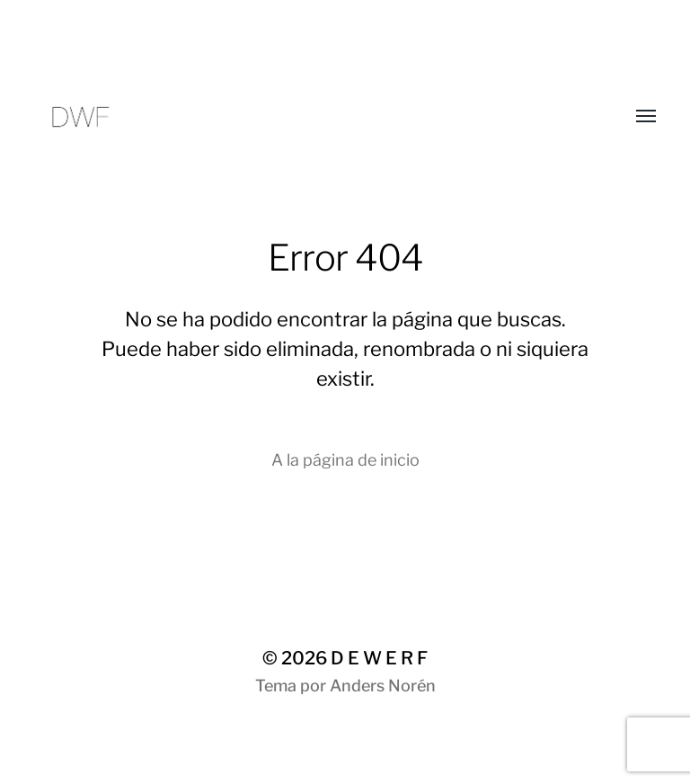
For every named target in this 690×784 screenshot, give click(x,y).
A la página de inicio (345, 460)
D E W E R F (379, 658)
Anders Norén (383, 686)
